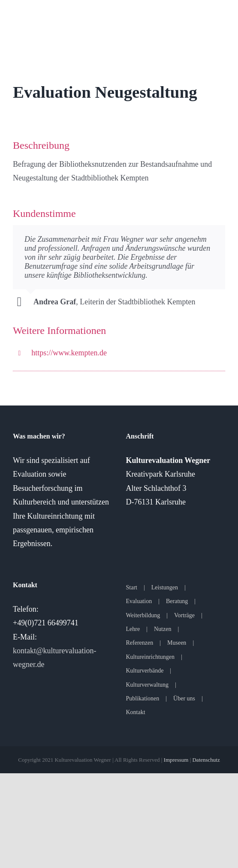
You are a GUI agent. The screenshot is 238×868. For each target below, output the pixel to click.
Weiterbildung (143, 615)
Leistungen (165, 587)
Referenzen (140, 643)
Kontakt (136, 712)
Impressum (176, 760)
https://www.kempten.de (69, 353)
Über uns (184, 698)
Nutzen (163, 629)
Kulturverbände (145, 671)
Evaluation (139, 601)
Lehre (133, 629)
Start (132, 587)
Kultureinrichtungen (151, 657)
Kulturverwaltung (148, 685)
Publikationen (143, 698)
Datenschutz (206, 760)
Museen (177, 643)
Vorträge (184, 615)
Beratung (177, 601)
